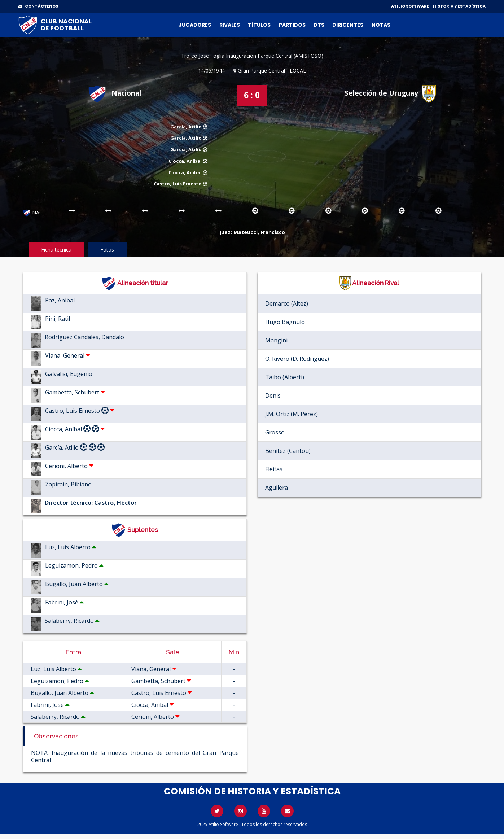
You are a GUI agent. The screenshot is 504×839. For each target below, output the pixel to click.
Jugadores (195, 25)
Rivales (230, 25)
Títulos (259, 25)
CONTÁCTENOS (38, 6)
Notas (381, 25)
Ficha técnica (56, 250)
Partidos (292, 25)
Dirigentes (348, 25)
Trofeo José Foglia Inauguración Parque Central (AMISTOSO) (252, 56)
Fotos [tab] (107, 250)
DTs (319, 25)
